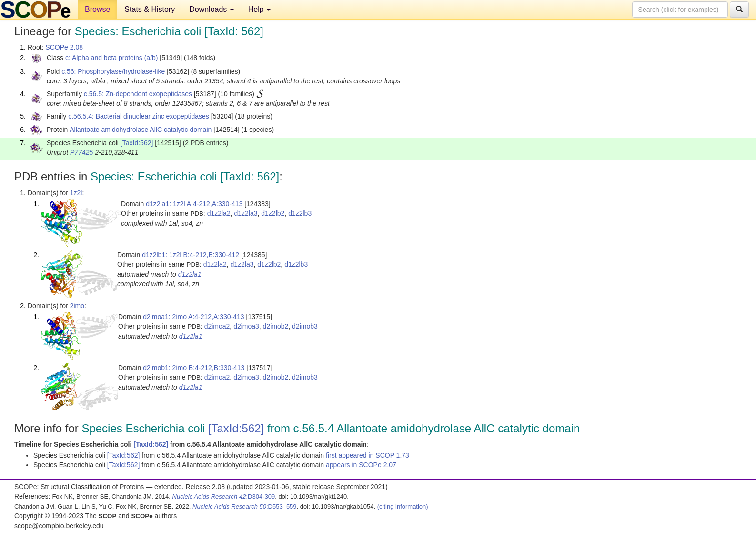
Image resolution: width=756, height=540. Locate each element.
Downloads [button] (212, 9)
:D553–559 (245, 506)
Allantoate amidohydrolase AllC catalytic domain (141, 130)
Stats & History (150, 9)
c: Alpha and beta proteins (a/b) (112, 58)
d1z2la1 (190, 274)
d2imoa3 (246, 326)
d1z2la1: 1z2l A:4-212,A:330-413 (194, 204)
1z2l (76, 193)
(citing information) (403, 506)
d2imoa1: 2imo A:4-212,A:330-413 (193, 317)
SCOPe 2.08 (64, 47)
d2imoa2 (217, 326)
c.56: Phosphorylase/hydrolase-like (113, 71)
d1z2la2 (219, 213)
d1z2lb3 (300, 213)
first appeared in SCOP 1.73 (368, 455)
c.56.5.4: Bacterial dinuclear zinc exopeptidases (139, 116)
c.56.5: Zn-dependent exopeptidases (138, 94)
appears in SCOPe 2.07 (361, 465)
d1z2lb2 (273, 213)
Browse (97, 9)
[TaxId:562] (137, 143)
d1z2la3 (246, 213)
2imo (77, 306)
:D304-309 (224, 496)
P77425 (81, 152)
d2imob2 (276, 326)
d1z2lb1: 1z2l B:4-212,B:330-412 (191, 255)
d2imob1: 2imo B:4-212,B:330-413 (194, 368)
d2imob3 (305, 326)
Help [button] (259, 9)
